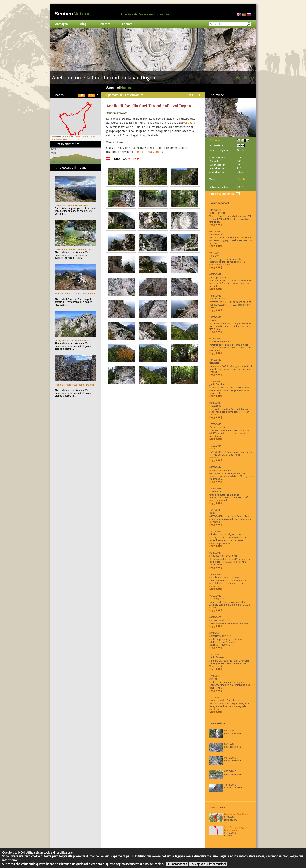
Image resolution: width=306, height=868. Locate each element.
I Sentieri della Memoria (149, 152)
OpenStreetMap (63, 139)
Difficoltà (214, 140)
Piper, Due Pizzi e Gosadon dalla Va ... (74, 341)
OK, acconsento (177, 864)
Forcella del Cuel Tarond (237, 814)
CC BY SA (75, 139)
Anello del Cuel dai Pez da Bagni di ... (74, 205)
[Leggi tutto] (216, 225)
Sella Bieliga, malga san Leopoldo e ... (237, 829)
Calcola (241, 179)
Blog (83, 24)
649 (137, 159)
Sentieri (72, 14)
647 (131, 159)
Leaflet (54, 136)
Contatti (127, 24)
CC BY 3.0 (94, 136)
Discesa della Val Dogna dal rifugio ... (74, 250)
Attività (105, 24)
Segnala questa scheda (222, 194)
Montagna (61, 24)
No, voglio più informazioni (208, 864)
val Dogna (190, 123)
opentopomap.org (81, 136)
